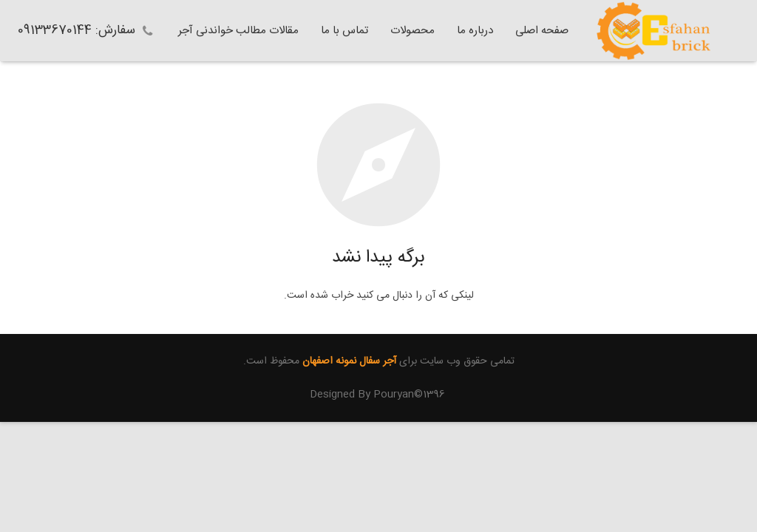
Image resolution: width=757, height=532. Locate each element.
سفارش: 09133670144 (77, 30)
